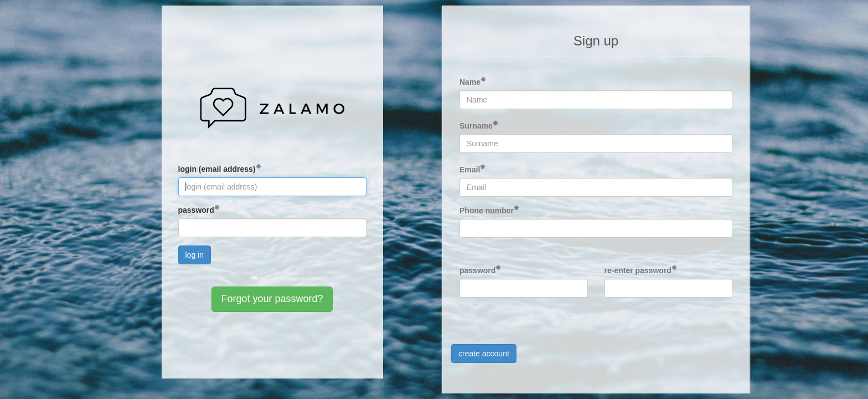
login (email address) (217, 169)
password (196, 210)
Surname (476, 126)
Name (470, 82)
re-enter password (638, 270)
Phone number (487, 211)
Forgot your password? (272, 299)
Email (470, 170)
